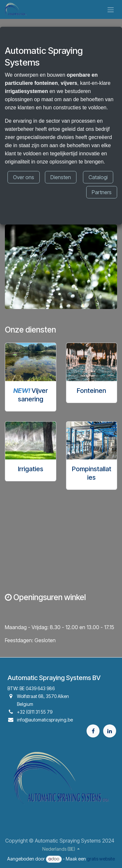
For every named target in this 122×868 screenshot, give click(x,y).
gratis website (101, 859)
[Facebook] (93, 731)
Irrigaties (31, 469)
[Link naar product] (31, 362)
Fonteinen (91, 391)
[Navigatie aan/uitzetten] (111, 9)
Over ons (24, 177)
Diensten (61, 177)
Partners (102, 192)
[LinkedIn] (110, 731)
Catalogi (98, 177)
